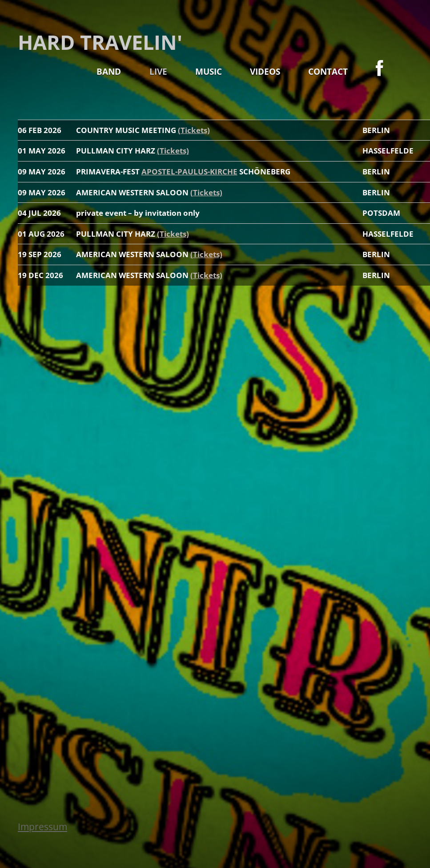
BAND (109, 71)
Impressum (42, 827)
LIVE (158, 71)
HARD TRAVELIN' (100, 42)
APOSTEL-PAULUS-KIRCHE (189, 172)
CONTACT (328, 71)
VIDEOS (265, 71)
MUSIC (209, 71)
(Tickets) (194, 130)
